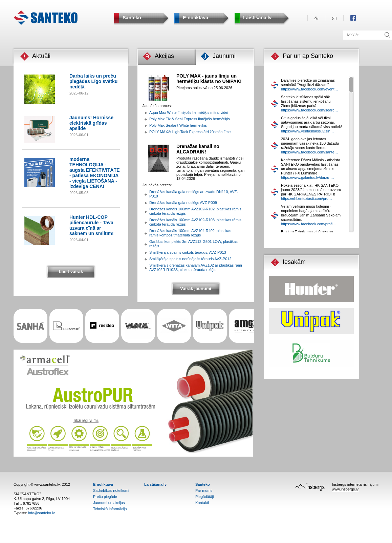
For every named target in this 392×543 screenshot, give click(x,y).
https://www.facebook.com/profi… (309, 224)
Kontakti (202, 503)
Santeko (203, 484)
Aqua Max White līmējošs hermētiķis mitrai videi (189, 112)
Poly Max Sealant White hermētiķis (178, 125)
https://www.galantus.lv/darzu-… (308, 177)
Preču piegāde (105, 497)
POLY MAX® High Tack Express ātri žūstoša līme (190, 132)
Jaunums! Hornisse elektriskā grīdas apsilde (91, 123)
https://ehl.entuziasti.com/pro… (307, 199)
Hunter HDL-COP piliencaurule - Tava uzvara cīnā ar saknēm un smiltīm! (92, 225)
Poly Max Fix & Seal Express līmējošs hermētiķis (190, 119)
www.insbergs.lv (345, 489)
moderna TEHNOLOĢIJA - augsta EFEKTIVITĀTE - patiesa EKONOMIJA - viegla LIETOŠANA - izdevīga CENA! (95, 173)
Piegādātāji (204, 497)
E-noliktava (103, 484)
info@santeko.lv (41, 513)
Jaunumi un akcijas (109, 503)
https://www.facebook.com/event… (310, 89)
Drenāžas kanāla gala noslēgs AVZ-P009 (183, 203)
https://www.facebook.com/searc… (310, 110)
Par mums (204, 490)
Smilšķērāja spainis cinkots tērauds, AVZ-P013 (188, 252)
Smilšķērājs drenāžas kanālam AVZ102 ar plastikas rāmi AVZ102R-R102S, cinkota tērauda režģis (196, 267)
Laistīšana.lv (155, 484)
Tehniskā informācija (110, 509)
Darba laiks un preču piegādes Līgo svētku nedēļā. (93, 81)
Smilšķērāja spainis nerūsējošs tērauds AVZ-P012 (190, 259)
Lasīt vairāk (71, 271)
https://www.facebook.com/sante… (310, 152)
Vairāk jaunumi (196, 288)
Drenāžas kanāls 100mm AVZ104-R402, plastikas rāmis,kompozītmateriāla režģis (190, 233)
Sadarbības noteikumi (111, 490)
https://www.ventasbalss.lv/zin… (308, 131)
